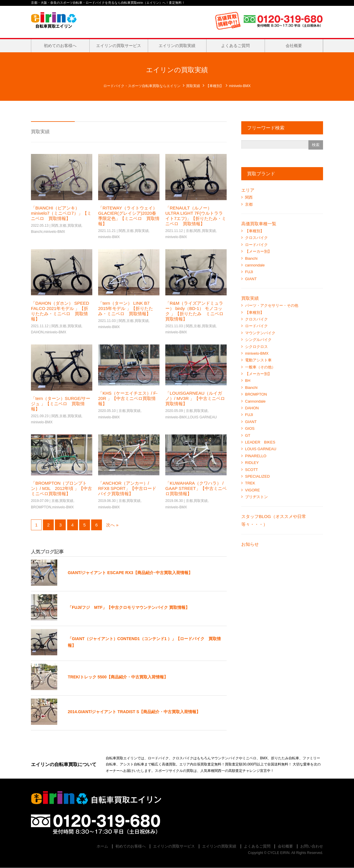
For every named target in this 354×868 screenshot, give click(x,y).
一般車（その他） (260, 367)
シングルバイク (258, 340)
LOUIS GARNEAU (202, 417)
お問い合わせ (312, 846)
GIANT (251, 279)
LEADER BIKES (260, 442)
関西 (55, 226)
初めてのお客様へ (60, 46)
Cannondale (255, 401)
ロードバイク (256, 245)
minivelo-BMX (54, 232)
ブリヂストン (256, 497)
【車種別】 (215, 86)
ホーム (102, 846)
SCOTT (251, 470)
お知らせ (250, 544)
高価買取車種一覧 (259, 224)
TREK (250, 483)
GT (248, 435)
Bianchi (37, 232)
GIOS (250, 428)
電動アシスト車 (258, 360)
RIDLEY (252, 463)
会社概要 (294, 46)
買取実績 (193, 86)
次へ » (112, 525)
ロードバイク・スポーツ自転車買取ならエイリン (142, 86)
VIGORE (253, 490)
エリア (248, 190)
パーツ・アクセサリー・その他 (272, 305)
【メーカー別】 (258, 251)
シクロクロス (256, 347)
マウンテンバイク (260, 333)
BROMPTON (41, 507)
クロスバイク (256, 238)
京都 (63, 226)
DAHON (37, 332)
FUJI (249, 272)
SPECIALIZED (257, 476)
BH (248, 381)
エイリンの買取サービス (119, 46)
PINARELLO (256, 456)
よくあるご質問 (235, 46)
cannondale (255, 265)
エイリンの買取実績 (177, 46)
